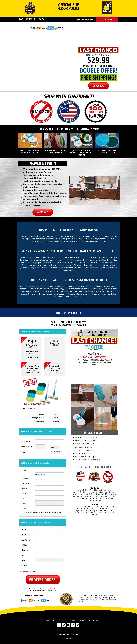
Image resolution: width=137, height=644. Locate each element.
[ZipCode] (50, 493)
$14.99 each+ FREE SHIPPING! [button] (30, 368)
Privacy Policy (40, 474)
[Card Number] (50, 442)
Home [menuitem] (21, 19)
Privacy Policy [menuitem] (84, 620)
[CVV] (42, 452)
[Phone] (50, 508)
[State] (50, 503)
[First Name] (50, 478)
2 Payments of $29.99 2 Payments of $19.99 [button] (30, 348)
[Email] (50, 470)
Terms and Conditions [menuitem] (66, 620)
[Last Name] (50, 483)
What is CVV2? (55, 451)
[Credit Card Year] (57, 447)
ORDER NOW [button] (107, 19)
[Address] (50, 488)
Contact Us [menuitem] (30, 19)
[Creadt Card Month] (42, 447)
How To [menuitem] (41, 19)
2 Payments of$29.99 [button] (55, 343)
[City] (50, 498)
